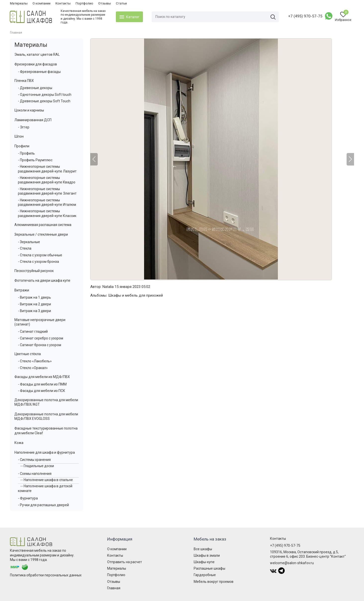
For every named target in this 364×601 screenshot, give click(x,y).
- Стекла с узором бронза (38, 262)
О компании (42, 3)
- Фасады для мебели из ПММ (42, 384)
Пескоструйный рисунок (34, 271)
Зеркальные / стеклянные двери (41, 234)
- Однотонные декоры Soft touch (45, 95)
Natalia (108, 287)
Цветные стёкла (28, 354)
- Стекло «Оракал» (33, 368)
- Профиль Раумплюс (35, 160)
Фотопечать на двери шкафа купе (42, 280)
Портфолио (84, 3)
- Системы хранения (34, 460)
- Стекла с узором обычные (40, 255)
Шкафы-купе (204, 562)
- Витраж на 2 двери (34, 304)
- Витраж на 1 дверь (34, 297)
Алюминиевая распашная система (43, 225)
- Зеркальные (29, 242)
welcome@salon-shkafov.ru (292, 563)
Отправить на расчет (125, 562)
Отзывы (105, 3)
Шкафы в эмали (207, 555)
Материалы (19, 3)
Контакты (63, 3)
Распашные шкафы (209, 568)
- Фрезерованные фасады (39, 72)
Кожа (19, 443)
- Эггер (24, 127)
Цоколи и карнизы (29, 110)
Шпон (19, 136)
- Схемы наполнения (35, 474)
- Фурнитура (28, 498)
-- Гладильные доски (37, 466)
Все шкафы (203, 549)
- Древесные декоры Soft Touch (44, 101)
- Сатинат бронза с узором (40, 345)
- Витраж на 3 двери (34, 311)
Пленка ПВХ (24, 81)
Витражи (22, 290)
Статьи (121, 3)
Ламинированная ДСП (33, 120)
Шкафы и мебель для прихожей (136, 295)
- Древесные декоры (35, 88)
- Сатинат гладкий (33, 331)
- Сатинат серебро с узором (41, 338)
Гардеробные (205, 575)
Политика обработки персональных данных (46, 575)
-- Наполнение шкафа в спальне (47, 480)
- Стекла (25, 248)
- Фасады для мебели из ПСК (42, 391)
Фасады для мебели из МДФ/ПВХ (42, 377)
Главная (114, 588)
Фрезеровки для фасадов (36, 64)
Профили (22, 146)
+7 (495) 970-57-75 (305, 16)
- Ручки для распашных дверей (43, 505)
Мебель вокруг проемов (214, 582)
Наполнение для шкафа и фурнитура (45, 452)
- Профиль (26, 153)
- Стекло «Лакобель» (35, 361)
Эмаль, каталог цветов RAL (37, 55)
